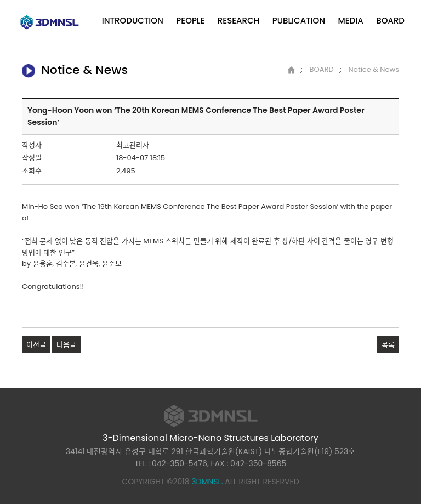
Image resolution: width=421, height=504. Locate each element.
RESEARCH (238, 21)
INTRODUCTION (133, 21)
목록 (388, 345)
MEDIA (351, 21)
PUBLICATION (299, 21)
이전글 (36, 345)
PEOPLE (190, 21)
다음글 (66, 345)
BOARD (390, 21)
